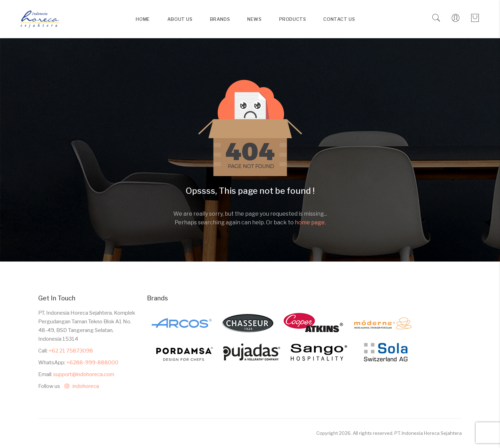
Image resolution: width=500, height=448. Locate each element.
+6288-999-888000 (92, 363)
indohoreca (80, 386)
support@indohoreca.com (84, 374)
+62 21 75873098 (71, 351)
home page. (310, 222)
